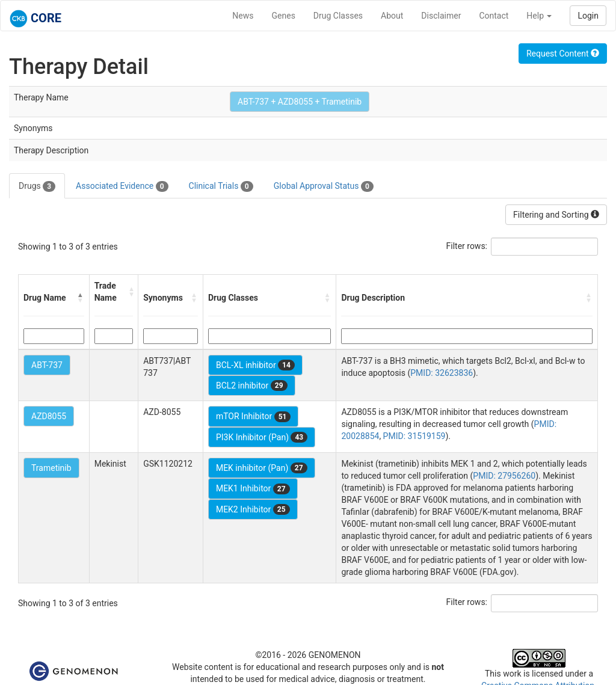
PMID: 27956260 (504, 476)
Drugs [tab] (37, 186)
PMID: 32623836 (442, 373)
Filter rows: (467, 246)
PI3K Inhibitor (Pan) (262, 437)
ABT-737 (47, 365)
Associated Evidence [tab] (122, 186)
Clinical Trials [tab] (221, 186)
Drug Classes (338, 16)
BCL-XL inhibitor (255, 365)
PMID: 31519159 (414, 436)
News (243, 16)
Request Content (563, 54)
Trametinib (51, 468)
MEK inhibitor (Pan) (262, 468)
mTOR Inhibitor (254, 417)
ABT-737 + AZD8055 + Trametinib (300, 102)
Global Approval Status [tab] (324, 186)
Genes (284, 16)
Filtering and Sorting (556, 215)
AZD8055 (49, 416)
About (392, 16)
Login (588, 16)
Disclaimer (441, 16)
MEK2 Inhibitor (253, 509)
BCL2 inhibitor (252, 386)
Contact (494, 16)
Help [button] (539, 16)
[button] (81, 298)
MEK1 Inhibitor (253, 489)
